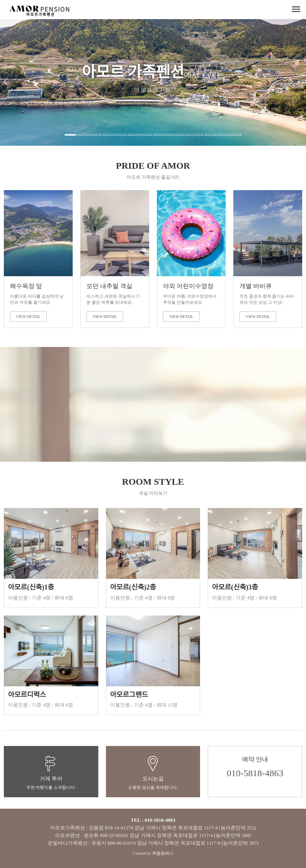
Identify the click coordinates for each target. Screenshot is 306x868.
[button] (9, 107)
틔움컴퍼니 (163, 853)
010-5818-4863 (255, 773)
